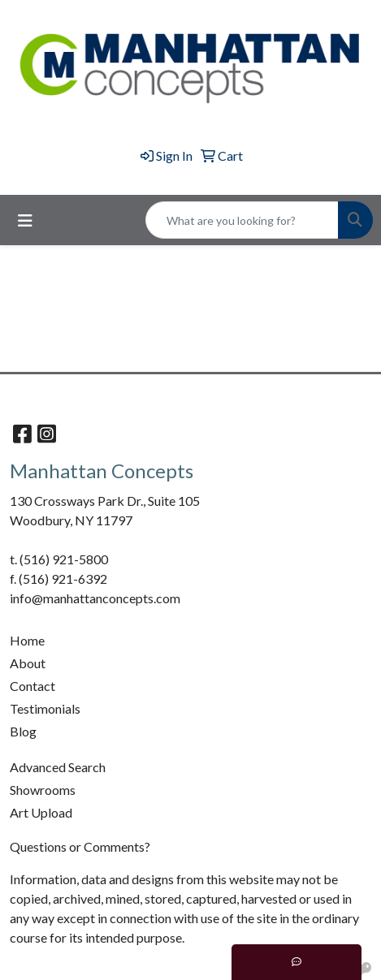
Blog (23, 731)
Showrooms (43, 790)
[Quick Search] (242, 220)
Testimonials (45, 708)
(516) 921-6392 (63, 579)
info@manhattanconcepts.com (95, 598)
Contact (32, 686)
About (28, 663)
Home (27, 640)
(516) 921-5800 (64, 559)
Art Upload (41, 812)
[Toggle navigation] (25, 220)
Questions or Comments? (80, 846)
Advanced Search (58, 767)
